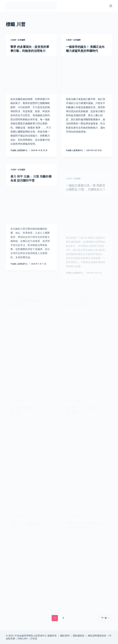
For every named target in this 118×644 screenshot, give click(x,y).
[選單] (111, 6)
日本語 (34, 639)
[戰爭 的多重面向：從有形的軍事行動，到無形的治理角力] (31, 75)
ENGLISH (23, 639)
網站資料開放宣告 (97, 636)
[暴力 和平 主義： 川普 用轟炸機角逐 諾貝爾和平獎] (31, 209)
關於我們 (65, 636)
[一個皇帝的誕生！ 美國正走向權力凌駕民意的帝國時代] (87, 75)
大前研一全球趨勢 (18, 40)
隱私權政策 (79, 636)
